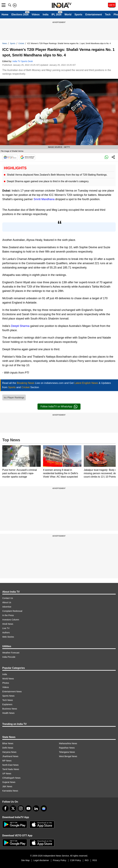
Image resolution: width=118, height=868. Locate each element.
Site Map (25, 860)
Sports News (8, 696)
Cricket (21, 43)
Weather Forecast (11, 653)
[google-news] (44, 808)
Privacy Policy (60, 860)
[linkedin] (36, 808)
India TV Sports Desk (23, 61)
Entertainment (94, 15)
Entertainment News (12, 692)
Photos (6, 683)
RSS (95, 860)
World (68, 15)
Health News (8, 713)
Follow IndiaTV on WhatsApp (59, 407)
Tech (108, 15)
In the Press (8, 615)
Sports (78, 15)
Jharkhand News (10, 756)
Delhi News (8, 748)
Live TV (6, 628)
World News (8, 679)
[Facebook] (5, 808)
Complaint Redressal (12, 611)
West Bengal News (68, 756)
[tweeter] (13, 808)
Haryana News (9, 752)
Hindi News (8, 624)
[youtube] (28, 808)
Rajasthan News (67, 748)
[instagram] (21, 808)
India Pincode (9, 657)
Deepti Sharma (20, 326)
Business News (10, 709)
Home (5, 15)
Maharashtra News (68, 743)
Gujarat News (9, 782)
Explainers (7, 704)
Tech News (8, 700)
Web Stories (8, 637)
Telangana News (67, 752)
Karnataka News (10, 791)
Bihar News (8, 743)
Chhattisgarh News (11, 778)
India (46, 15)
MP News (7, 761)
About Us (7, 602)
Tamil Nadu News (11, 769)
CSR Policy (76, 860)
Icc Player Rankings (14, 397)
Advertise (7, 607)
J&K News (7, 786)
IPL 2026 (56, 15)
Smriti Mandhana (44, 199)
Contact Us (8, 598)
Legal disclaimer (41, 860)
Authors (6, 633)
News (5, 43)
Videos (36, 15)
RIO (87, 860)
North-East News (10, 765)
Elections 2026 (20, 15)
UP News (7, 774)
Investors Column (11, 620)
